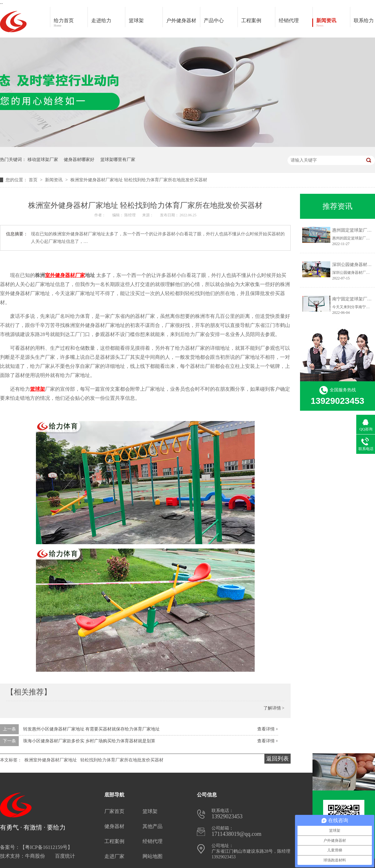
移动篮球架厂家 (43, 160)
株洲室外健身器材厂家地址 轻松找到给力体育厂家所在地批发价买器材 (139, 180)
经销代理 (296, 23)
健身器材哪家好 (79, 160)
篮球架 (136, 20)
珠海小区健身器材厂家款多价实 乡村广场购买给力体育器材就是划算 (89, 741)
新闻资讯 (333, 23)
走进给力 (101, 20)
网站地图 (152, 856)
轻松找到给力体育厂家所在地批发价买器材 (122, 760)
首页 (34, 180)
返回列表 (277, 759)
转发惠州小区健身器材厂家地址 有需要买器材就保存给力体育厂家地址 (92, 729)
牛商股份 (35, 856)
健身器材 (114, 826)
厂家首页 (114, 811)
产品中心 (221, 23)
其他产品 (152, 826)
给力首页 (71, 23)
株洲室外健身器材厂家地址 (51, 760)
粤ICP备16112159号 (46, 847)
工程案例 (258, 23)
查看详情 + (268, 729)
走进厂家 (114, 856)
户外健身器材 (183, 23)
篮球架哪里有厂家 (118, 160)
